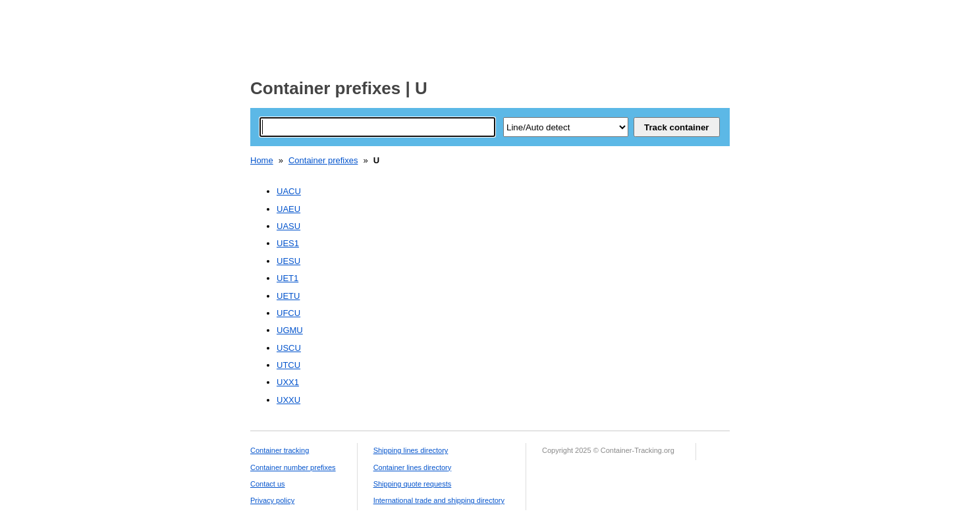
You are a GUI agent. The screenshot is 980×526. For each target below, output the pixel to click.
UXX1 (288, 382)
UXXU (288, 400)
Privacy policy (272, 500)
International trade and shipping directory (439, 500)
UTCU (288, 365)
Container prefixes (323, 160)
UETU (288, 296)
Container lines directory (413, 467)
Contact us (268, 484)
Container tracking (280, 450)
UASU (288, 226)
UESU (288, 261)
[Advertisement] (490, 35)
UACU (289, 191)
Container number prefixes (293, 467)
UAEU (288, 209)
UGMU (290, 330)
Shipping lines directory (411, 450)
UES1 (288, 243)
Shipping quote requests (413, 484)
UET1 (287, 278)
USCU (289, 348)
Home (262, 160)
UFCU (288, 313)
